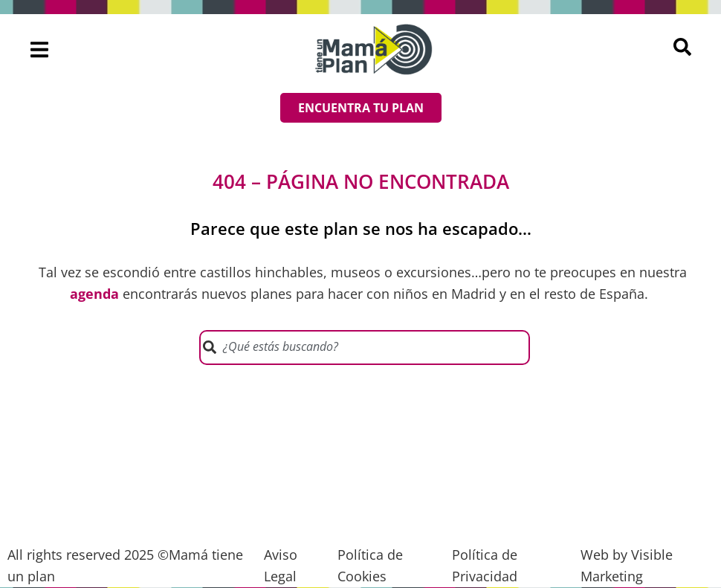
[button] (40, 49)
